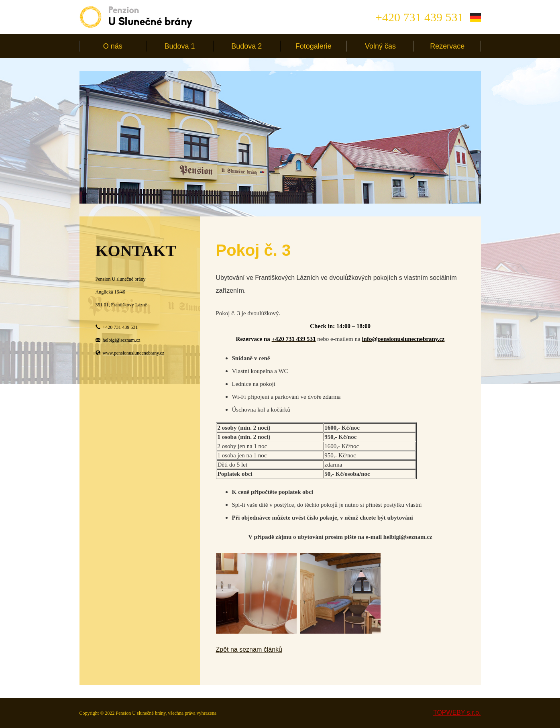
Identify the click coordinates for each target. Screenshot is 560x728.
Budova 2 (246, 46)
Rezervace (447, 46)
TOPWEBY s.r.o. (457, 713)
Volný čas (380, 46)
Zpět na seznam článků (249, 649)
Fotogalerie (314, 46)
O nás (113, 46)
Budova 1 (179, 46)
